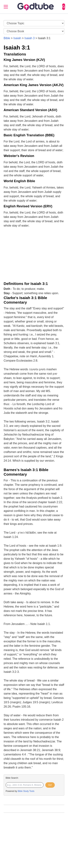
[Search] (64, 7)
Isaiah (17, 38)
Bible (7, 38)
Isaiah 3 (30, 38)
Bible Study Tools (26, 791)
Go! (50, 785)
